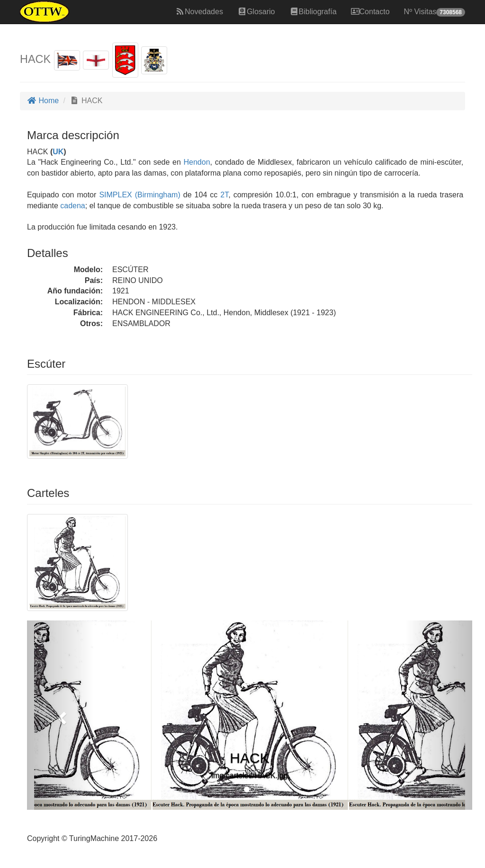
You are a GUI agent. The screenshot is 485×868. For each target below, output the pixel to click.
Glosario (256, 12)
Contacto (370, 12)
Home (43, 101)
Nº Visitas (435, 12)
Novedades (199, 12)
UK (58, 152)
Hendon (197, 162)
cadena (73, 206)
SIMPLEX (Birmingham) (138, 195)
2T (224, 195)
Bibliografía (313, 12)
